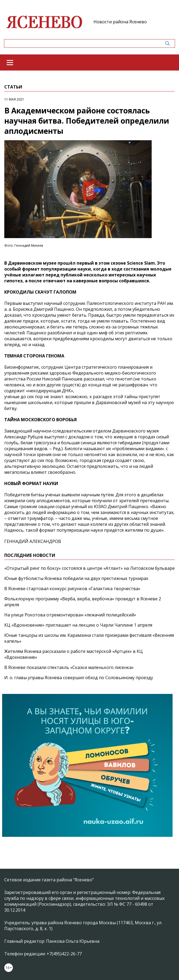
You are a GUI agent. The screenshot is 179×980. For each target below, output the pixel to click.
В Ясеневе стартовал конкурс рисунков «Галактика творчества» (72, 589)
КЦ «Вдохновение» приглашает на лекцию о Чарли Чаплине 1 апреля (78, 625)
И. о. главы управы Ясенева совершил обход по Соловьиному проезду (79, 678)
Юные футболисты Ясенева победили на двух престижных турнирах (76, 578)
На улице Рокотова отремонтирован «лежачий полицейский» (70, 615)
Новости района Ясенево (120, 22)
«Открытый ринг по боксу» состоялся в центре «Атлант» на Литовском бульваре (89, 568)
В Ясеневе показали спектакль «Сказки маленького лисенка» (69, 667)
